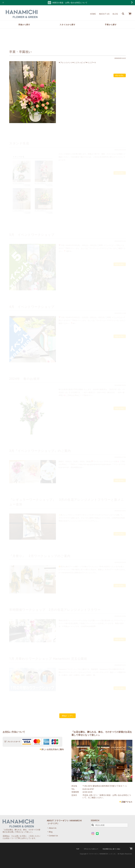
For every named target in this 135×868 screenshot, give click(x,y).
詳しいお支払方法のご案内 (53, 749)
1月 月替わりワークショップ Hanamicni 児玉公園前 (48, 659)
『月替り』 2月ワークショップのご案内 (40, 556)
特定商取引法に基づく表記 (111, 849)
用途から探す (24, 25)
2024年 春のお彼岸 (25, 379)
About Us (104, 14)
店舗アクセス (127, 802)
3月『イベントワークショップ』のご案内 (40, 451)
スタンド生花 (19, 143)
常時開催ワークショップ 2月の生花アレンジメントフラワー (55, 610)
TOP (78, 849)
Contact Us (53, 836)
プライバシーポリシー (91, 849)
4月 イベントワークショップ (32, 307)
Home (93, 14)
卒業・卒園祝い (21, 52)
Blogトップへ (67, 716)
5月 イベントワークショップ (32, 235)
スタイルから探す (67, 25)
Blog (115, 14)
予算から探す (111, 25)
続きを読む (120, 75)
